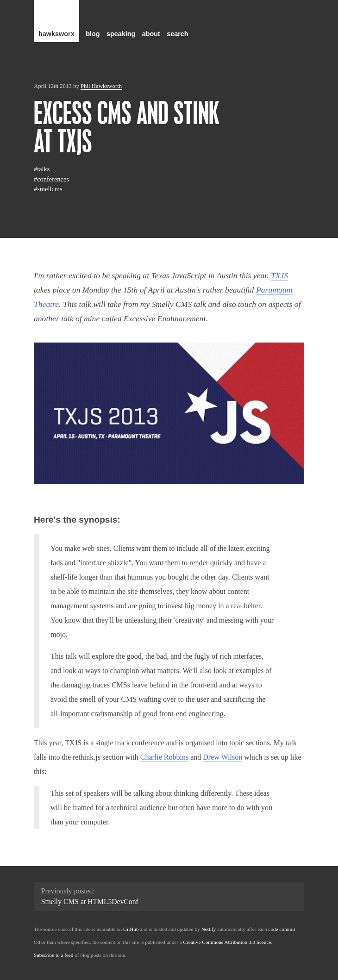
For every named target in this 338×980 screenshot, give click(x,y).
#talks (42, 169)
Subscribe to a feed (53, 955)
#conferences (51, 179)
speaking (121, 34)
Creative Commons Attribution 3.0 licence (227, 942)
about (151, 34)
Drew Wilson (222, 757)
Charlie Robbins (164, 757)
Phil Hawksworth (101, 86)
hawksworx (56, 34)
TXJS (279, 275)
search (177, 34)
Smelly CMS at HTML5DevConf (90, 902)
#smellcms (48, 189)
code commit (282, 929)
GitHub (131, 929)
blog (93, 34)
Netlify (209, 929)
